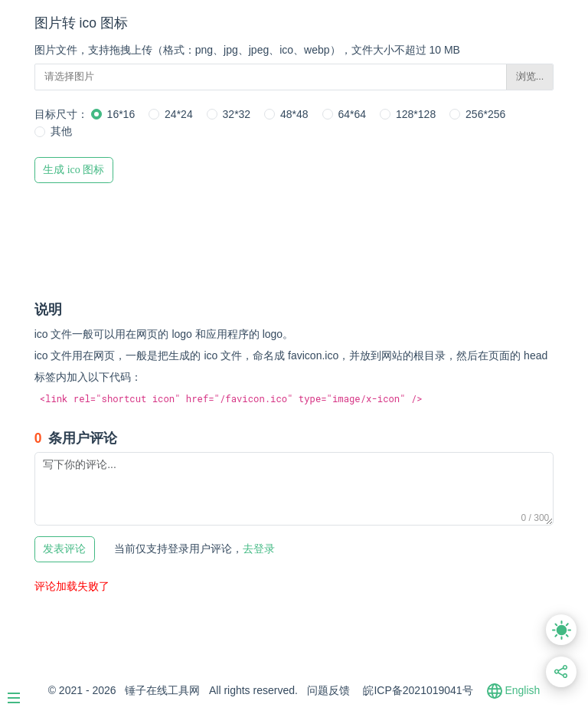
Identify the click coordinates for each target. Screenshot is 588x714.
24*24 (179, 114)
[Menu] (21, 692)
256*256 (485, 114)
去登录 (194, 549)
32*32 (237, 114)
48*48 (294, 114)
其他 (61, 131)
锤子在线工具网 (162, 690)
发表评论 (64, 549)
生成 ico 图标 (73, 170)
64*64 (353, 114)
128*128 (416, 114)
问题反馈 (328, 690)
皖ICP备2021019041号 (418, 690)
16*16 (121, 114)
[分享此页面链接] (562, 672)
